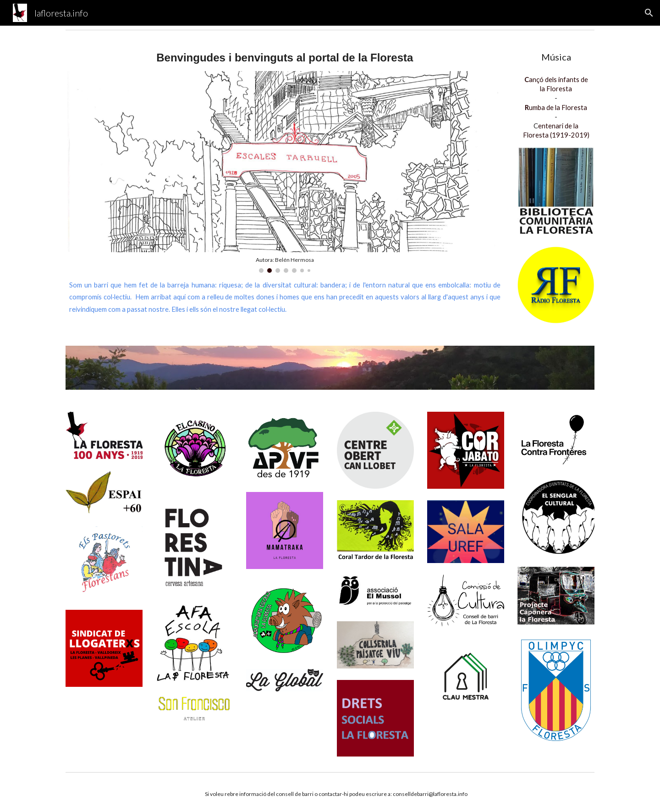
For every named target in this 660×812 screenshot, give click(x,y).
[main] (285, 58)
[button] (649, 13)
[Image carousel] (285, 172)
